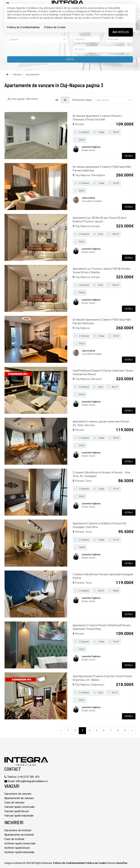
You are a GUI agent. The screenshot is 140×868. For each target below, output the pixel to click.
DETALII (129, 156)
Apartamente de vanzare (19, 798)
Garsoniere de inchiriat (18, 830)
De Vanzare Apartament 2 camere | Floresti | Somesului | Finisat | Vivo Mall (97, 117)
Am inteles (121, 32)
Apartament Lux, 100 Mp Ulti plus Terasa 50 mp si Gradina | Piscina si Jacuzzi (100, 219)
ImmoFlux (122, 863)
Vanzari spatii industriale (19, 816)
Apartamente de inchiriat (19, 835)
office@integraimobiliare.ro (32, 781)
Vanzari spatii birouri (17, 811)
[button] (37, 39)
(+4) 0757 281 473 (29, 777)
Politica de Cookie (55, 27)
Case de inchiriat (14, 839)
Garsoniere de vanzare (18, 794)
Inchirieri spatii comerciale (20, 843)
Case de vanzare (14, 803)
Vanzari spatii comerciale (20, 807)
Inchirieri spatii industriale (19, 852)
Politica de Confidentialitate (23, 27)
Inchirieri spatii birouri (17, 848)
